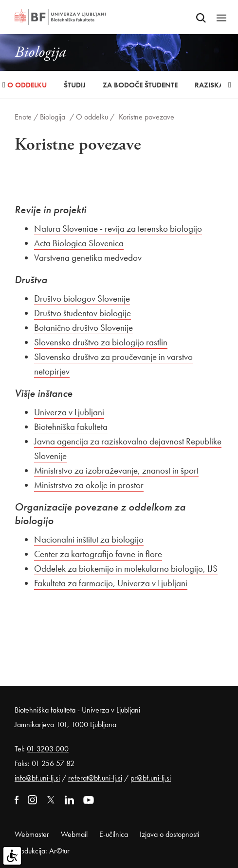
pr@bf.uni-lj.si (151, 778)
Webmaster (32, 834)
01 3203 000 (48, 749)
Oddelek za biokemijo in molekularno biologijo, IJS (126, 569)
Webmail (74, 834)
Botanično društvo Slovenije (83, 328)
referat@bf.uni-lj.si (95, 778)
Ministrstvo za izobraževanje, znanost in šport (116, 470)
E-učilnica (114, 834)
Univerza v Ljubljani (69, 412)
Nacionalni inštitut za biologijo (89, 539)
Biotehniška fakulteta (71, 427)
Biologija (53, 117)
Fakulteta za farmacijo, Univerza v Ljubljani (111, 583)
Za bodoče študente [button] (140, 85)
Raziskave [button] (213, 85)
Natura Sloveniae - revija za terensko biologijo (118, 229)
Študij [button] (75, 85)
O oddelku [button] (27, 85)
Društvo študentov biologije (82, 313)
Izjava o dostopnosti (169, 834)
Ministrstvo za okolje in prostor (89, 485)
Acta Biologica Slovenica (79, 243)
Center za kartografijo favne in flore (98, 554)
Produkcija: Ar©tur (42, 851)
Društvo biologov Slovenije (82, 298)
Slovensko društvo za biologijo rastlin (101, 342)
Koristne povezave (146, 117)
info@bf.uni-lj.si (37, 778)
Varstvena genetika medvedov (88, 258)
